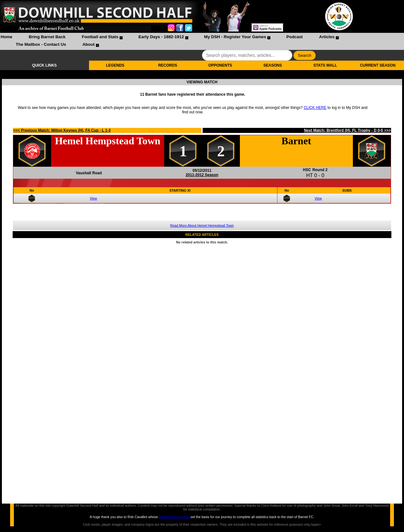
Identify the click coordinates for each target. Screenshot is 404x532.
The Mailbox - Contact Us (41, 44)
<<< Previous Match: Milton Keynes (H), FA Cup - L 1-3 (62, 130)
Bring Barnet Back (47, 37)
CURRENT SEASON (378, 65)
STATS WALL (325, 65)
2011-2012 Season (202, 175)
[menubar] (202, 41)
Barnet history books (174, 517)
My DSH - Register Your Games (235, 37)
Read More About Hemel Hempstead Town (202, 225)
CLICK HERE (315, 108)
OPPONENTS (220, 65)
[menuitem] (6, 38)
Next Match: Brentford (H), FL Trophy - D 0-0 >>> (347, 130)
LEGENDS (115, 65)
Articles (327, 37)
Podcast (294, 37)
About (89, 44)
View (93, 198)
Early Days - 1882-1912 (161, 37)
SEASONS (273, 65)
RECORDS (168, 65)
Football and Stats (100, 37)
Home (6, 37)
